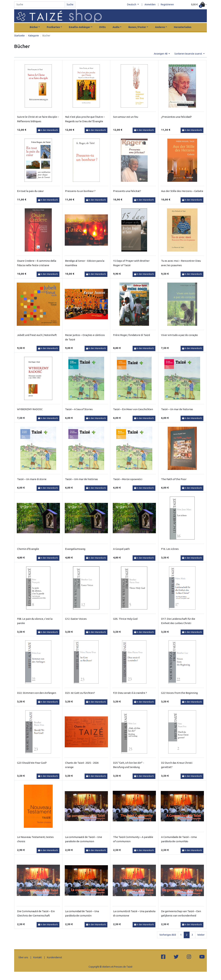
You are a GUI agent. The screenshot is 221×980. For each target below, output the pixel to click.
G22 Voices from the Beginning (179, 693)
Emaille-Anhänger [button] (80, 27)
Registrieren (167, 4)
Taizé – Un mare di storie (32, 479)
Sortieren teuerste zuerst (188, 54)
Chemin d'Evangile (28, 549)
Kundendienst (54, 957)
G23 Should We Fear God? (32, 763)
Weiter (201, 935)
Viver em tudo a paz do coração (179, 335)
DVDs (102, 27)
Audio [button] (116, 27)
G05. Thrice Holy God (125, 619)
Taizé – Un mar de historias (177, 409)
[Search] (39, 5)
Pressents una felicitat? (127, 191)
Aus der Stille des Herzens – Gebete (182, 191)
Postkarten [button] (53, 27)
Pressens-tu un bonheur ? (80, 191)
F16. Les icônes (170, 549)
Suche (70, 4)
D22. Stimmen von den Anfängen (37, 693)
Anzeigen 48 (161, 54)
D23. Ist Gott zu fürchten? (80, 693)
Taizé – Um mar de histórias (81, 479)
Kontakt (38, 957)
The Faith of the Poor (174, 479)
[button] (199, 5)
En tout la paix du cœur (30, 191)
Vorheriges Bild (168, 935)
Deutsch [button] (132, 4)
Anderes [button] (160, 27)
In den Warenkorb (48, 130)
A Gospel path (121, 549)
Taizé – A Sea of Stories (79, 409)
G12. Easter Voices (76, 619)
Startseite (19, 36)
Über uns (23, 957)
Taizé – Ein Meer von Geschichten (133, 409)
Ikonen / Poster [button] (137, 27)
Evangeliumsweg (75, 549)
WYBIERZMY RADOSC (30, 409)
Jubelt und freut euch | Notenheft (37, 335)
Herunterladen (183, 27)
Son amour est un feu (126, 117)
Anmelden (150, 4)
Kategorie (34, 36)
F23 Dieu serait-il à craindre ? (130, 693)
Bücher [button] (34, 27)
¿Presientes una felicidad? (176, 117)
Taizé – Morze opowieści (128, 479)
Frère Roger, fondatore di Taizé (132, 335)
